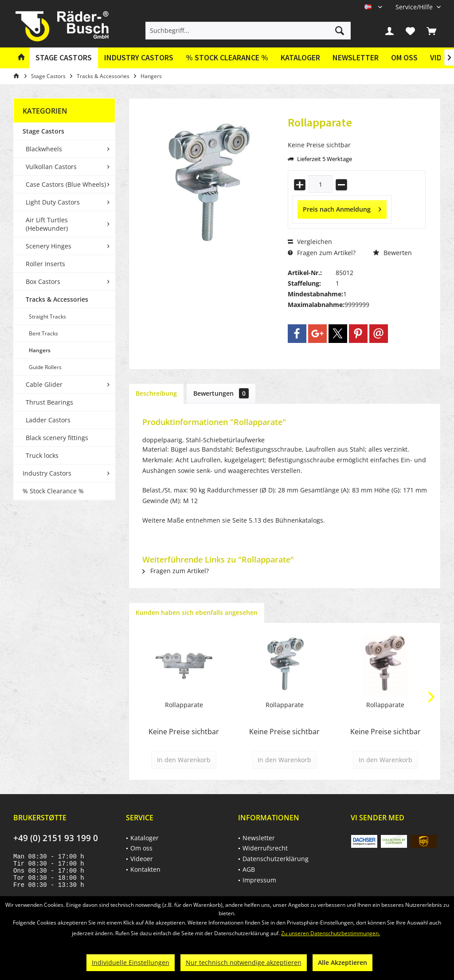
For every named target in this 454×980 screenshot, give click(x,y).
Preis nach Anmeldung (342, 208)
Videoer (142, 859)
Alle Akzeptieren (342, 962)
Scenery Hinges (49, 246)
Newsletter (356, 57)
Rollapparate (184, 705)
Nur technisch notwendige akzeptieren (244, 962)
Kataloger (300, 57)
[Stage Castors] (64, 58)
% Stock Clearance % (53, 491)
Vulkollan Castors (51, 167)
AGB (249, 869)
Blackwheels (44, 149)
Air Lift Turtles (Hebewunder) (47, 224)
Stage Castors (43, 131)
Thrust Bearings (49, 402)
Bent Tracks (43, 333)
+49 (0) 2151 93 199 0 (56, 838)
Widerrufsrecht (265, 848)
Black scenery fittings (57, 438)
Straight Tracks (47, 317)
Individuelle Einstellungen (131, 962)
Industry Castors (47, 473)
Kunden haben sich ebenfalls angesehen (197, 612)
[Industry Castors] (139, 58)
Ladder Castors (48, 420)
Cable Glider (44, 384)
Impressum (259, 880)
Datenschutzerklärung (276, 859)
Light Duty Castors (53, 202)
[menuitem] (415, 7)
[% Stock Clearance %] (227, 58)
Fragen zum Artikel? (322, 253)
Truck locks (42, 455)
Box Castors (43, 281)
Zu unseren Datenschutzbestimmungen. (331, 933)
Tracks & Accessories (57, 299)
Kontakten (145, 869)
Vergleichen (310, 242)
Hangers (40, 350)
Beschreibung (156, 393)
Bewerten (392, 253)
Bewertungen (221, 393)
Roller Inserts (45, 264)
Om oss (404, 57)
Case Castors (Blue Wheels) (66, 184)
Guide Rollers (45, 367)
